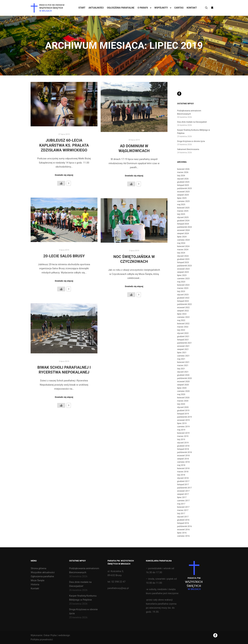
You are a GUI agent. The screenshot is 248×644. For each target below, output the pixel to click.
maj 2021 (181, 359)
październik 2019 (184, 417)
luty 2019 (181, 439)
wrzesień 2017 (183, 491)
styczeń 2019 (183, 443)
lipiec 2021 (182, 353)
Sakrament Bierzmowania (188, 149)
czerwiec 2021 (183, 356)
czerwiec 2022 (183, 317)
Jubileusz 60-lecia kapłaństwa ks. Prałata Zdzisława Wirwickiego (64, 145)
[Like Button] (61, 183)
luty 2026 (181, 176)
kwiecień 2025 (183, 208)
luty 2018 (181, 475)
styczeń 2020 (183, 407)
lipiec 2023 (182, 275)
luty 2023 (181, 291)
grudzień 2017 (183, 481)
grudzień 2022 (183, 298)
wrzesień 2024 (183, 230)
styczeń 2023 (183, 295)
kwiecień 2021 (183, 362)
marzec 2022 (183, 327)
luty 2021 (181, 369)
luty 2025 (181, 214)
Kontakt (35, 588)
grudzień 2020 (183, 375)
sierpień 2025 (183, 195)
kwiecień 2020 (183, 398)
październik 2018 (184, 452)
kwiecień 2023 (183, 285)
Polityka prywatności (42, 639)
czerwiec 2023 (183, 279)
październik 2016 (184, 526)
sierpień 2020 (183, 385)
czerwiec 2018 (183, 462)
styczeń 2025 (183, 217)
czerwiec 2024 (183, 240)
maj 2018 (181, 465)
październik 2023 (184, 266)
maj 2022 (181, 320)
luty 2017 (181, 513)
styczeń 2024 (183, 256)
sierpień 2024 (183, 233)
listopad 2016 (183, 523)
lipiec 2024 (182, 237)
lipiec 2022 (182, 314)
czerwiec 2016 (183, 536)
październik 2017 (184, 488)
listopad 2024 (183, 224)
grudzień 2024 (183, 221)
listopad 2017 (183, 485)
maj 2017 (181, 504)
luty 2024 (181, 253)
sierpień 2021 (183, 349)
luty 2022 (181, 330)
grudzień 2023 (183, 259)
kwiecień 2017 (183, 507)
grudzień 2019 (183, 411)
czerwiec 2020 (183, 391)
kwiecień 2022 (183, 324)
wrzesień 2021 (183, 346)
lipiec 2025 (182, 198)
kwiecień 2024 (183, 246)
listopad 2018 (183, 449)
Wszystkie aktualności (43, 572)
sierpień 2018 (183, 459)
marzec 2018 (183, 472)
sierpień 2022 (183, 311)
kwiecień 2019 (183, 433)
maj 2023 (181, 282)
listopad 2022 (183, 301)
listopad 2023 (183, 262)
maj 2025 (181, 205)
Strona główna (38, 568)
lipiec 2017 (182, 497)
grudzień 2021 (183, 336)
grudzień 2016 (183, 520)
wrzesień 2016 (183, 530)
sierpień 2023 (183, 272)
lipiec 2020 (182, 388)
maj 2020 (181, 394)
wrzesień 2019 (183, 420)
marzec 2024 (183, 250)
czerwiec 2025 (183, 201)
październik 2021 (184, 343)
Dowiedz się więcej (64, 175)
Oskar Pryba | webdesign (57, 635)
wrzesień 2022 (183, 308)
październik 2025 (184, 188)
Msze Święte (38, 580)
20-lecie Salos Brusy (64, 256)
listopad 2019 (183, 414)
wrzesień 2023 (183, 269)
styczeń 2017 (183, 517)
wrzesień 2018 (183, 456)
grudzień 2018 (183, 446)
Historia (35, 584)
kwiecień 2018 (183, 468)
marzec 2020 (183, 401)
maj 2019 (181, 430)
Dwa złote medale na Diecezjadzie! (192, 122)
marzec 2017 (183, 510)
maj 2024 (181, 243)
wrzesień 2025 (183, 192)
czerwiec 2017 (183, 501)
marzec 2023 (183, 288)
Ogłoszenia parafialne (42, 576)
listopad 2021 (183, 340)
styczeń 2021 (183, 372)
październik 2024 (184, 227)
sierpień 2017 (183, 494)
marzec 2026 (183, 172)
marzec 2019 (183, 436)
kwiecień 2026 (183, 169)
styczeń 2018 (183, 478)
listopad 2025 (183, 185)
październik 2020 (184, 378)
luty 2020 (181, 404)
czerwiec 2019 (183, 427)
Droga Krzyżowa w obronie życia (191, 141)
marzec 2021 (183, 365)
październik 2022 (184, 304)
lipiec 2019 (182, 423)
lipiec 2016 (182, 533)
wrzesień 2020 (183, 382)
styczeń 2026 (183, 179)
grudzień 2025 (183, 182)
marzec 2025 (183, 211)
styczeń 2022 (183, 333)
